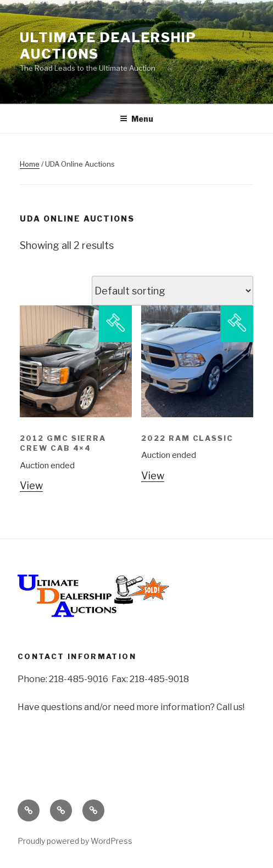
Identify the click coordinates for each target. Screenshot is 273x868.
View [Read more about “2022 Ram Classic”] (153, 476)
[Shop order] (172, 291)
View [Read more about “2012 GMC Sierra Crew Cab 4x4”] (31, 486)
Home (30, 164)
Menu (136, 119)
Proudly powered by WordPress (75, 841)
